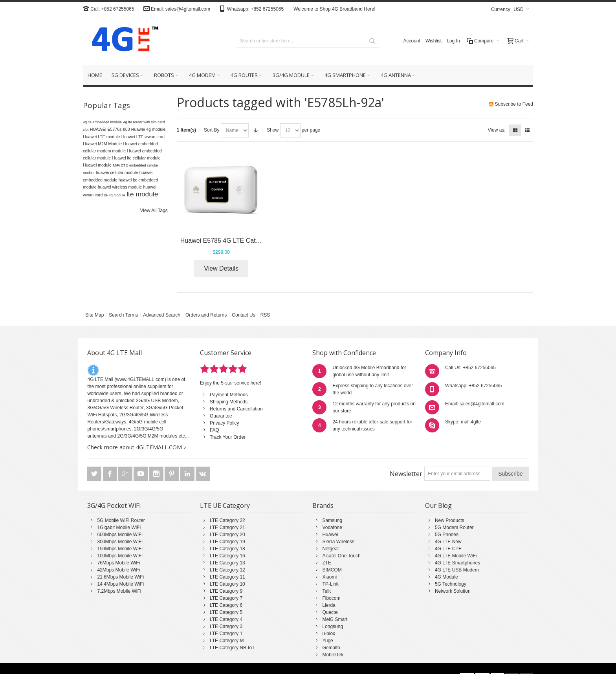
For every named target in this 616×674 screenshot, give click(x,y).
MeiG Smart (335, 619)
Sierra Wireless (338, 542)
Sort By (212, 130)
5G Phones (447, 535)
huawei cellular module (117, 172)
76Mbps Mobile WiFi (118, 563)
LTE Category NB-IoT (232, 648)
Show (273, 130)
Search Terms (123, 315)
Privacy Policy (225, 423)
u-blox (329, 634)
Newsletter (406, 474)
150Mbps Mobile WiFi (120, 549)
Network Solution (453, 591)
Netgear (331, 549)
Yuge (327, 641)
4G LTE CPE (448, 549)
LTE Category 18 (227, 549)
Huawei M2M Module (102, 144)
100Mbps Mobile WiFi (120, 556)
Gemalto (331, 648)
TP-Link (330, 584)
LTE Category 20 (227, 535)
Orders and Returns (206, 315)
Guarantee (221, 416)
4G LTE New (448, 542)
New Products (450, 520)
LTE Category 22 (227, 520)
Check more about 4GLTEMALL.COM (135, 447)
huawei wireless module (120, 187)
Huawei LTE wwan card (143, 137)
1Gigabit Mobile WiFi (119, 527)
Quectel (330, 612)
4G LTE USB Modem (457, 570)
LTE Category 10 (227, 584)
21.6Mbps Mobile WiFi (120, 577)
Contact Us (243, 315)
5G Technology (451, 584)
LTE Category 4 (226, 619)
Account (412, 41)
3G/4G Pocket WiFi (114, 506)
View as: (497, 130)
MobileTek (333, 655)
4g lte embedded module (102, 122)
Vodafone (332, 527)
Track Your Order (228, 437)
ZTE (327, 563)
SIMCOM (332, 570)
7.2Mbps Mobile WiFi (119, 591)
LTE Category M (227, 641)
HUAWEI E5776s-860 (110, 129)
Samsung (332, 520)
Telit (326, 591)
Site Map (94, 315)
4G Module (446, 577)
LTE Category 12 (227, 570)
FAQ (214, 430)
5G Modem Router (454, 527)
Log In (453, 41)
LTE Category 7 (226, 598)
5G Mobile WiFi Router (121, 520)
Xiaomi (329, 577)
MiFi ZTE (120, 165)
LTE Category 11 (227, 577)
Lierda (329, 605)
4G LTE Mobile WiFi (456, 556)
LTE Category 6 (226, 605)
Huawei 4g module (148, 129)
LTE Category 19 (227, 542)
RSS (265, 315)
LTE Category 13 (227, 563)
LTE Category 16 (227, 556)
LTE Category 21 (227, 527)
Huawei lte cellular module (136, 158)
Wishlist (434, 41)
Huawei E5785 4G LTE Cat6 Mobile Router (240, 241)
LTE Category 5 (226, 612)
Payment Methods (229, 395)
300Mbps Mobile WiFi (120, 542)
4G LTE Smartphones (457, 563)
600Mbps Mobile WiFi (120, 535)
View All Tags (154, 211)
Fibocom (331, 598)
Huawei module (97, 165)
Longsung (333, 626)
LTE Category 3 (226, 626)
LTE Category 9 (226, 591)
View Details (221, 268)
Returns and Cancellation (236, 409)
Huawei (330, 535)
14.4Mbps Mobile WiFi (120, 584)
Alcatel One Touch (341, 556)
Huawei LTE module (101, 137)
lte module (142, 194)
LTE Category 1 (226, 634)
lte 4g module (115, 195)
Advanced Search (162, 315)
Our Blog (438, 506)
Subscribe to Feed (514, 104)
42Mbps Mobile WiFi (118, 570)
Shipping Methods (229, 402)
